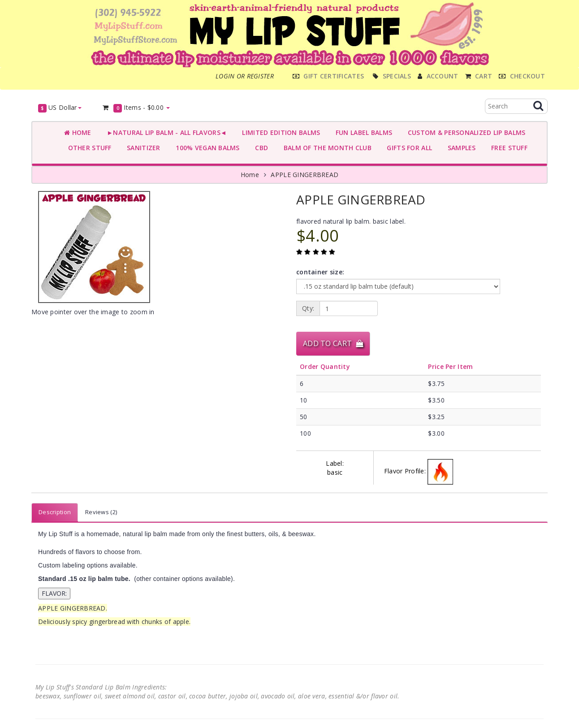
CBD (260, 148)
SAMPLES (460, 148)
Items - (136, 108)
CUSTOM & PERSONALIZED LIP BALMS (464, 132)
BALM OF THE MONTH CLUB (326, 148)
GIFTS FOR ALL (408, 148)
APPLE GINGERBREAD (305, 175)
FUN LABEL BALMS (362, 132)
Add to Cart (333, 343)
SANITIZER (142, 148)
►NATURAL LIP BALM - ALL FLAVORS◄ (165, 132)
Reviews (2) (101, 512)
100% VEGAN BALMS (206, 148)
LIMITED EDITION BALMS (279, 132)
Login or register (245, 76)
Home (78, 132)
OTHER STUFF (88, 148)
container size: (320, 272)
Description (55, 512)
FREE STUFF (508, 148)
